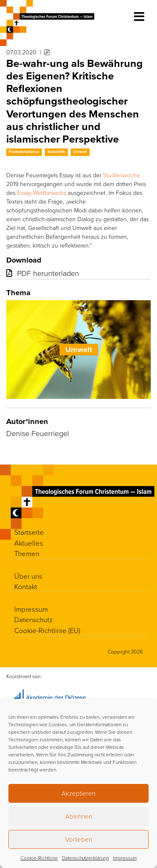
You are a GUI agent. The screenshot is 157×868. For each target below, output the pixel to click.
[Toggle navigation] (139, 17)
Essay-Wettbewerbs (42, 193)
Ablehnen (79, 816)
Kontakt (26, 586)
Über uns (28, 576)
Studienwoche (121, 175)
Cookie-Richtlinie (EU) (47, 630)
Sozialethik (56, 152)
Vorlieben (79, 839)
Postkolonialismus (24, 152)
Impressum (125, 858)
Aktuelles (29, 543)
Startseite (29, 532)
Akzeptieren (78, 793)
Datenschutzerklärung (85, 858)
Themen (27, 553)
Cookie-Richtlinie (39, 858)
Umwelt (80, 152)
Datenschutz (33, 619)
